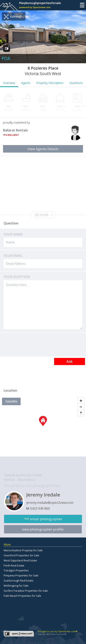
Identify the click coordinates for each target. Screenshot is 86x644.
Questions (76, 83)
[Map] (43, 426)
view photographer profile (43, 529)
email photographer (46, 519)
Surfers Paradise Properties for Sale (26, 591)
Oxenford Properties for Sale (21, 555)
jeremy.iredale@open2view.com (50, 503)
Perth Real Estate (14, 565)
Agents (26, 83)
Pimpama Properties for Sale (21, 575)
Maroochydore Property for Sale (23, 550)
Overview (9, 83)
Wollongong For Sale (16, 586)
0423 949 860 (40, 508)
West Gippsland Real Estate (20, 560)
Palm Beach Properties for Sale (22, 596)
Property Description (50, 83)
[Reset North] (81, 413)
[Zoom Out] (81, 407)
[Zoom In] (81, 401)
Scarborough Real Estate (18, 580)
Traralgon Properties (16, 570)
